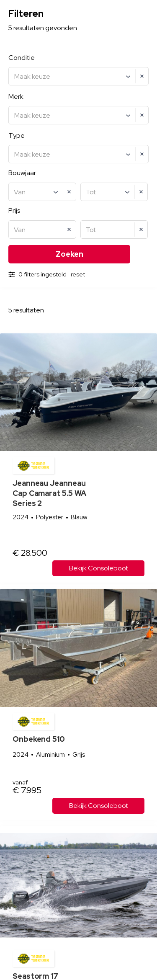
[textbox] (80, 77)
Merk (16, 97)
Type (17, 135)
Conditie (22, 58)
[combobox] (78, 76)
